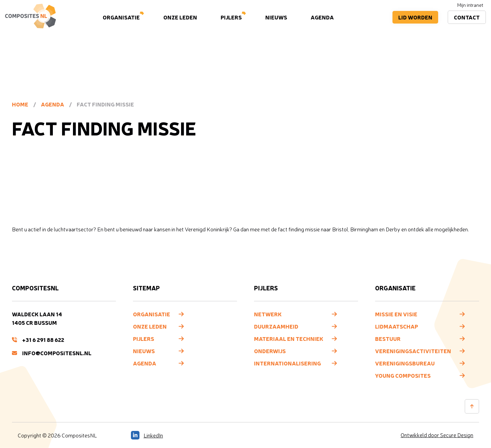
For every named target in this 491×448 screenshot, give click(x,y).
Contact (467, 17)
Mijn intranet (470, 5)
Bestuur (388, 338)
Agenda (322, 17)
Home (20, 104)
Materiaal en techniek (289, 338)
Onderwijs (270, 351)
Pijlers (231, 17)
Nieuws (276, 17)
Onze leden (180, 17)
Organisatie (121, 17)
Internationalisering (287, 363)
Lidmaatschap (397, 326)
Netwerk (268, 314)
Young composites (403, 375)
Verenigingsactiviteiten (413, 351)
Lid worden (415, 17)
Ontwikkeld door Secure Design (437, 435)
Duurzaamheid (276, 326)
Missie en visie (396, 314)
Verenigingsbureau (405, 363)
